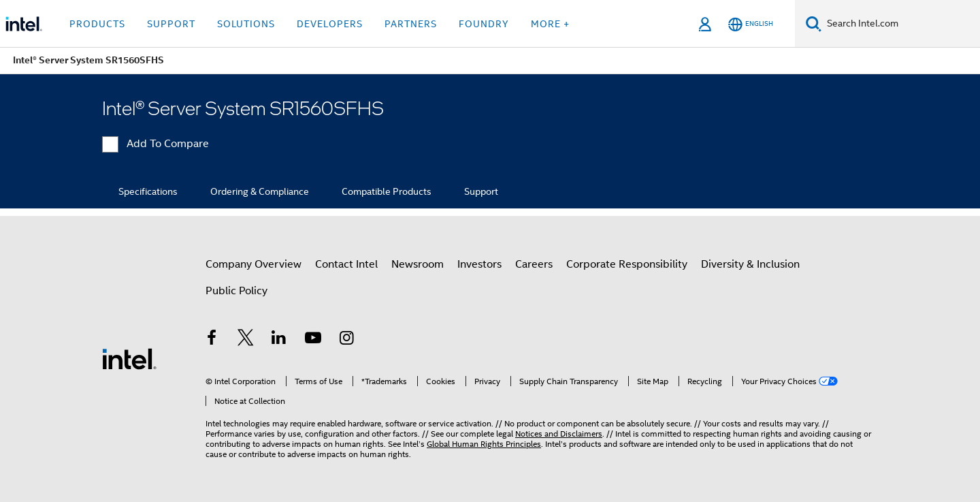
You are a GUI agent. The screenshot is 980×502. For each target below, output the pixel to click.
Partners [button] (411, 24)
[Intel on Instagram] (346, 340)
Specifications (148, 191)
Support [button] (171, 24)
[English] (751, 24)
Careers (534, 264)
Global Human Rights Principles (484, 444)
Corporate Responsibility (627, 264)
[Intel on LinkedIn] (279, 340)
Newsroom (418, 264)
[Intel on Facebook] (212, 340)
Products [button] (97, 24)
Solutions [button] (246, 24)
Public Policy (236, 291)
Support (481, 191)
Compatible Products (387, 191)
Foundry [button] (484, 24)
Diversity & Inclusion (750, 264)
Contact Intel (346, 264)
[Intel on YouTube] (313, 340)
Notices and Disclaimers (559, 434)
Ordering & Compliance (260, 191)
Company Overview (254, 264)
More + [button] (550, 24)
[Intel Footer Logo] (129, 358)
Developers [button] (330, 24)
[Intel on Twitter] (246, 340)
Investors (479, 264)
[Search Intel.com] (901, 24)
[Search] (814, 23)
